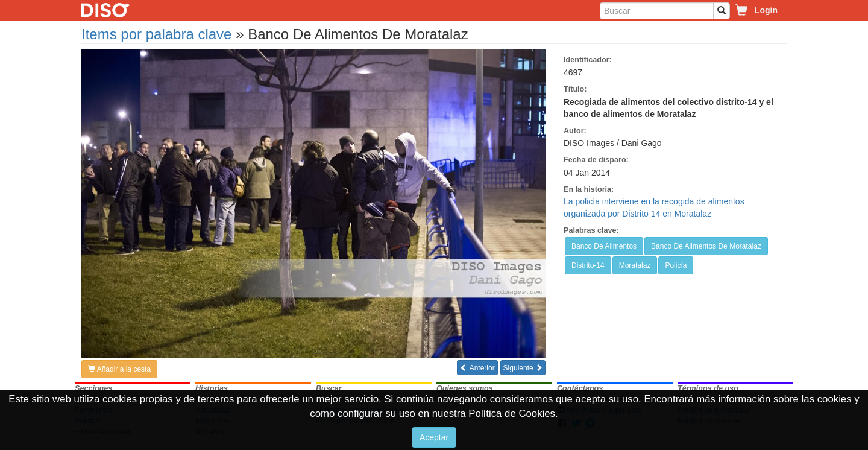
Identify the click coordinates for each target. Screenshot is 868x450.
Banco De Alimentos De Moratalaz (706, 246)
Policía (676, 265)
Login (766, 10)
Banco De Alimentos (604, 246)
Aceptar (434, 437)
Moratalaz (635, 265)
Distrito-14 (588, 265)
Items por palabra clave (156, 34)
